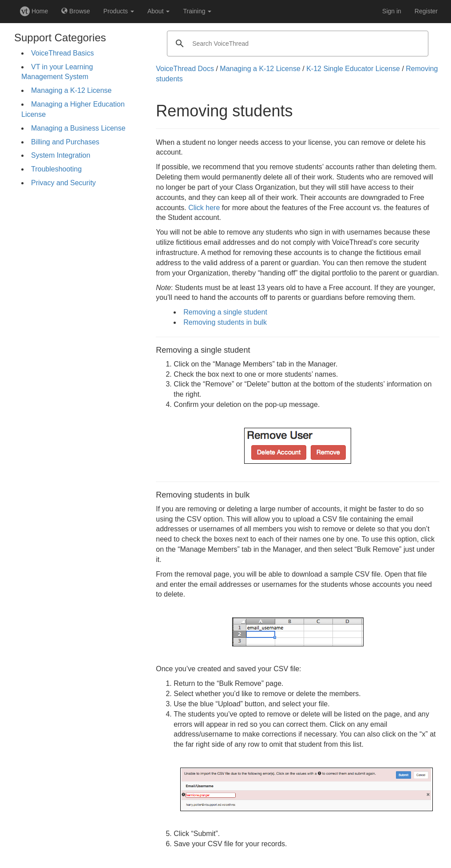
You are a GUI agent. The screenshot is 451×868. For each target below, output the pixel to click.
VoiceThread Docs (185, 69)
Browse (76, 11)
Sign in (392, 11)
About (158, 11)
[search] (296, 44)
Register (426, 11)
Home (34, 11)
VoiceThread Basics (62, 53)
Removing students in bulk (225, 322)
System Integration (61, 155)
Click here (204, 208)
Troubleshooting (56, 169)
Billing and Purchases (65, 142)
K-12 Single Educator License (353, 69)
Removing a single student (225, 312)
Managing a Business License (78, 128)
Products (119, 11)
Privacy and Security (63, 183)
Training (197, 11)
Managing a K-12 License (71, 90)
